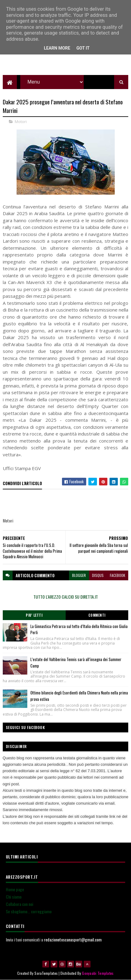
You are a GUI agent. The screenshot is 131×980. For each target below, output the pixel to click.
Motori (21, 122)
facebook (118, 575)
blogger (79, 575)
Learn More (57, 48)
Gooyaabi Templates (98, 973)
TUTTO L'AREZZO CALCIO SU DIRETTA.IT (66, 597)
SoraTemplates (46, 973)
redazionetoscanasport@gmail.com (73, 939)
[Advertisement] (66, 60)
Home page (15, 889)
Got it (83, 48)
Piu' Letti (34, 615)
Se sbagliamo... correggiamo (29, 911)
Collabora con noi (19, 904)
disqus (98, 575)
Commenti (97, 615)
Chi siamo (14, 897)
